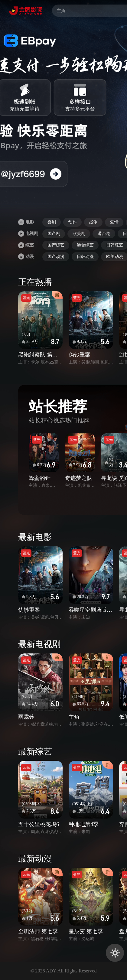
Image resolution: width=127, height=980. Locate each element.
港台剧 (104, 234)
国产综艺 (56, 245)
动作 (73, 222)
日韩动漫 (85, 257)
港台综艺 (85, 245)
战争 (93, 222)
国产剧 (54, 234)
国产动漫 (56, 257)
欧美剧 (79, 234)
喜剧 (52, 222)
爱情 (114, 222)
